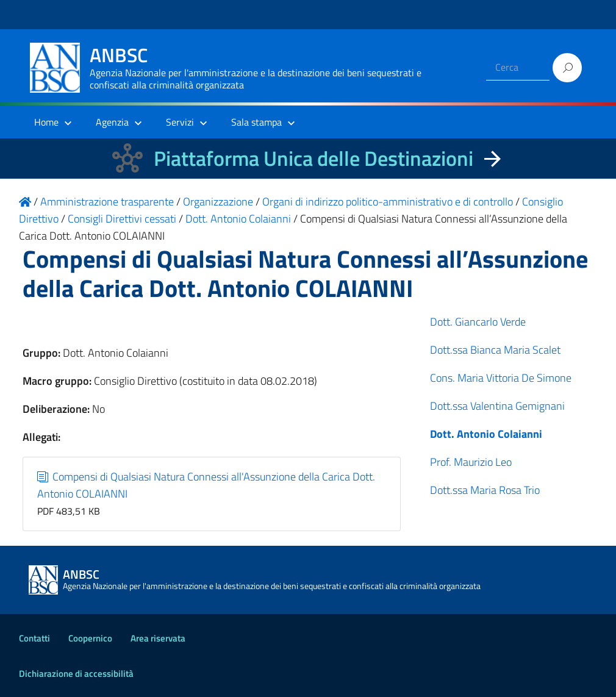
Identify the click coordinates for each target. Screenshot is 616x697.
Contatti (34, 638)
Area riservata (158, 638)
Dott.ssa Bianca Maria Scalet (495, 350)
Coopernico (90, 638)
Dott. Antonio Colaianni (486, 434)
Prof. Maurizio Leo (471, 462)
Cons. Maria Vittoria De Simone (501, 378)
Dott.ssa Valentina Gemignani (497, 406)
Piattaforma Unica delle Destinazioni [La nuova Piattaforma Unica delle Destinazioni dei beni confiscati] (313, 158)
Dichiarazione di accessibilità (76, 674)
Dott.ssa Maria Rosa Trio (485, 490)
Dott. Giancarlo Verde (478, 322)
